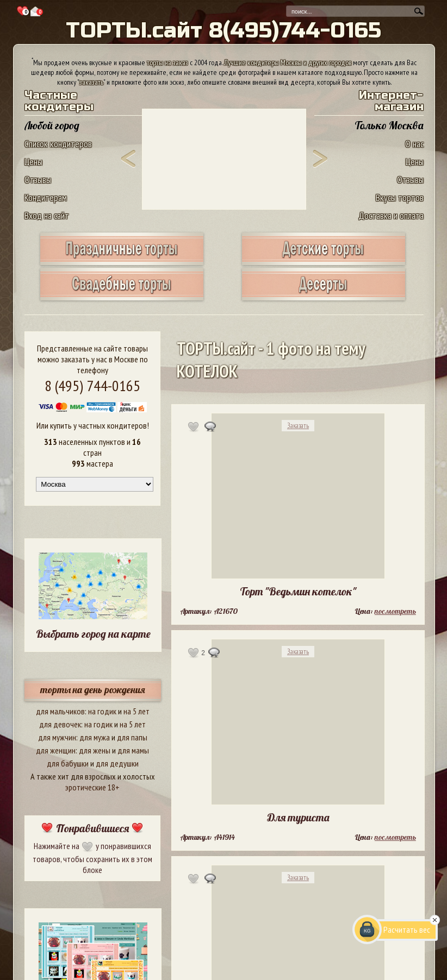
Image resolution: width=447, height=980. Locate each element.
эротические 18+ (92, 787)
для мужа (95, 737)
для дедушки (117, 763)
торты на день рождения (93, 690)
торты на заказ (167, 62)
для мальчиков (60, 711)
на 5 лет (136, 711)
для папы (132, 737)
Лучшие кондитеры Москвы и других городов (288, 62)
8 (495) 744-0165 (92, 385)
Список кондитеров (58, 144)
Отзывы (38, 180)
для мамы (133, 750)
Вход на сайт (47, 215)
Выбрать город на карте (93, 634)
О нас (414, 144)
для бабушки (68, 763)
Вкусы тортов (400, 197)
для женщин (56, 750)
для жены (95, 750)
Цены (33, 162)
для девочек (60, 724)
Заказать (298, 426)
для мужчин (57, 737)
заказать (91, 82)
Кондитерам (46, 197)
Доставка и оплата (391, 215)
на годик (102, 711)
